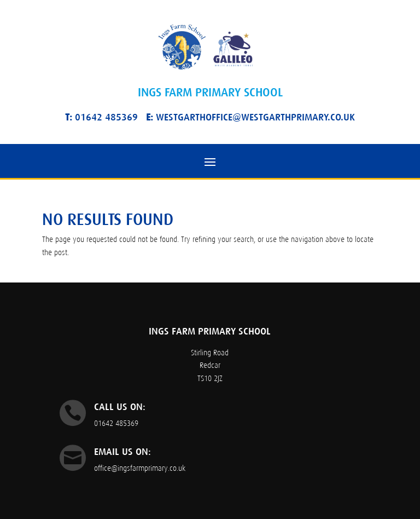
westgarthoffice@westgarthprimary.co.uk (250, 117)
